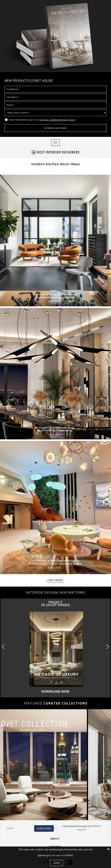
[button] (108, 646)
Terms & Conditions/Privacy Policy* (57, 120)
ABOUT (55, 838)
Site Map (55, 846)
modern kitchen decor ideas (56, 164)
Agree (56, 863)
